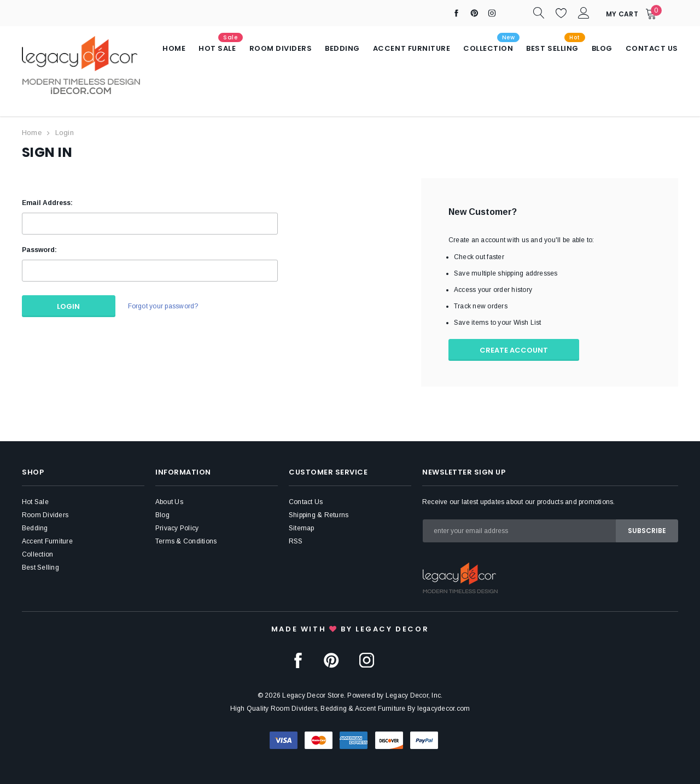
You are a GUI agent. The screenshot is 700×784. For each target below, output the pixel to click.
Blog (162, 514)
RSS (296, 541)
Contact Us (306, 501)
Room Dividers (45, 514)
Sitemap (302, 528)
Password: (39, 249)
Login (65, 133)
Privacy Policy (177, 528)
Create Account (514, 350)
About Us (169, 501)
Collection (37, 554)
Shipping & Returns (319, 514)
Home (32, 133)
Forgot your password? (163, 306)
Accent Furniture (47, 541)
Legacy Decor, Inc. (414, 695)
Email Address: (47, 202)
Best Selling (40, 567)
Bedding (35, 528)
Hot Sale (35, 501)
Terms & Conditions (186, 541)
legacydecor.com (444, 708)
